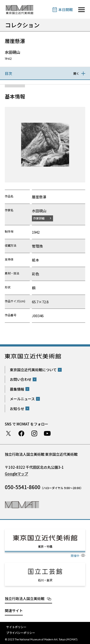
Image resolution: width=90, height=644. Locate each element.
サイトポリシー (16, 627)
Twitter (8, 433)
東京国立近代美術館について (33, 370)
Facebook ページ (21, 433)
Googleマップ (16, 474)
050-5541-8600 (23, 487)
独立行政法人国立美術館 (25, 598)
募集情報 (17, 389)
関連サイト (14, 611)
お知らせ (17, 409)
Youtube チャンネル (47, 433)
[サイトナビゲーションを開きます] (81, 10)
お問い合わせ (21, 379)
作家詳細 (39, 218)
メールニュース (22, 399)
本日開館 (66, 9)
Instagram (34, 433)
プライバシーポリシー (21, 633)
